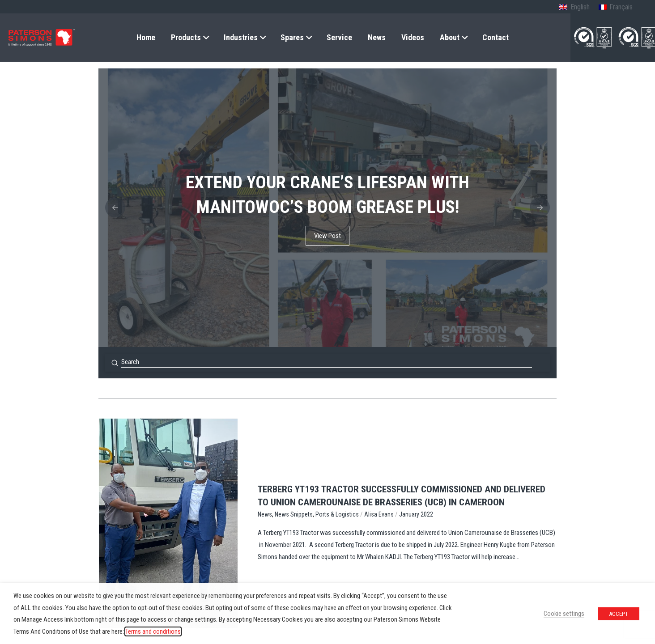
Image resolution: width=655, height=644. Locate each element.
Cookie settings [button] (564, 614)
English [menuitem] (580, 7)
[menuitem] (574, 8)
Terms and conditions (153, 631)
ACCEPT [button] (619, 614)
